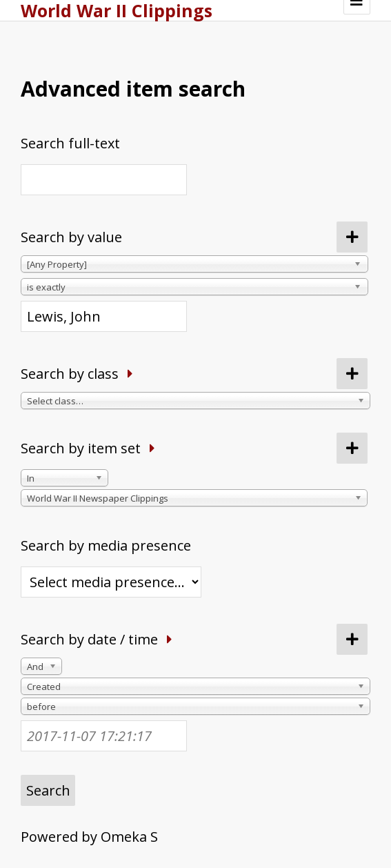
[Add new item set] (352, 448)
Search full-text (70, 143)
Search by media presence (106, 545)
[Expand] (130, 374)
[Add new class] (352, 374)
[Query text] (104, 316)
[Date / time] (104, 736)
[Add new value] (352, 237)
